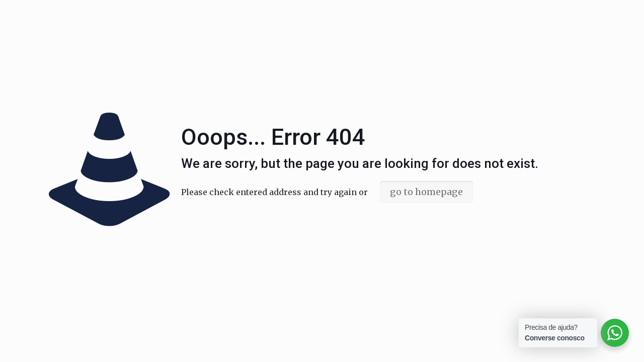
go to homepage (426, 192)
